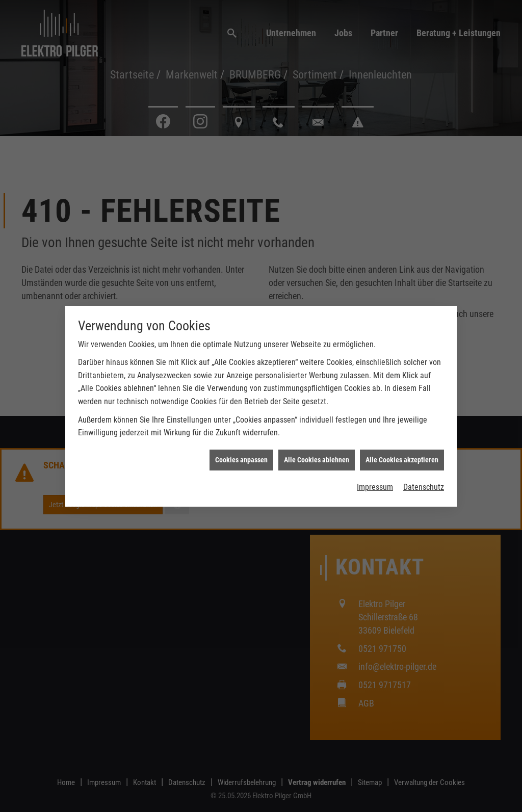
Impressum (375, 459)
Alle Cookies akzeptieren (402, 431)
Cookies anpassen (241, 431)
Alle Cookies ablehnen (317, 431)
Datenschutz (424, 459)
